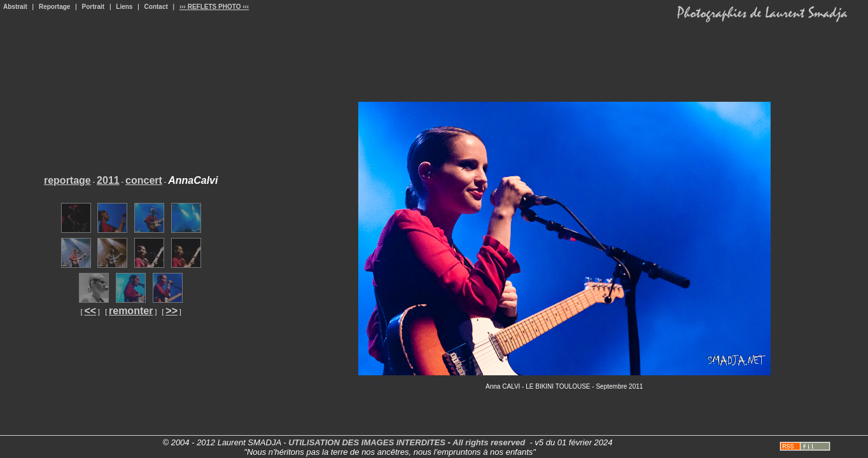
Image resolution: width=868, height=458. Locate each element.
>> (171, 311)
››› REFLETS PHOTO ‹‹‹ (214, 7)
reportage (67, 180)
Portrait (94, 7)
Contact (156, 7)
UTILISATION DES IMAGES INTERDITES (367, 442)
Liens (124, 7)
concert (144, 180)
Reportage (54, 7)
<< (90, 311)
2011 (108, 180)
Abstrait (15, 7)
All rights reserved (489, 442)
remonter (131, 311)
